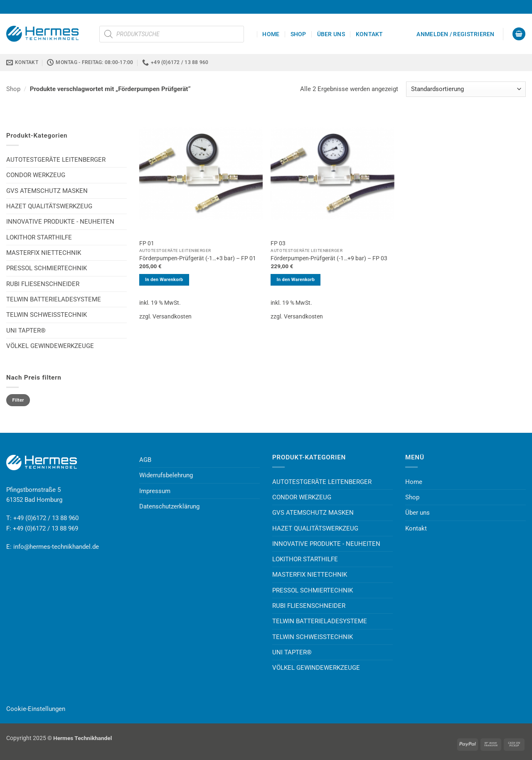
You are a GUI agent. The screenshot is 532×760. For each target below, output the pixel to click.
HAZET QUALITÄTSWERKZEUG (49, 206)
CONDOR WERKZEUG (36, 175)
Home (271, 34)
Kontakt (369, 34)
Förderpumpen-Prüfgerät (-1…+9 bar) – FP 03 (329, 258)
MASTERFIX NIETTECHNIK (44, 253)
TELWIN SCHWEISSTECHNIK (47, 315)
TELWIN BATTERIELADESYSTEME (54, 299)
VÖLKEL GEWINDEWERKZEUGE (50, 346)
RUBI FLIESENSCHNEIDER (43, 284)
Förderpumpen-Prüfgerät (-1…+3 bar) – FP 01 (198, 258)
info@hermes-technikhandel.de (56, 547)
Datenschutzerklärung (169, 506)
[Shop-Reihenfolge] (466, 89)
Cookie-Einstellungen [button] (36, 709)
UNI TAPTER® (26, 331)
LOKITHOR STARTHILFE (39, 237)
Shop (298, 34)
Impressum (155, 491)
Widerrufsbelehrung (166, 475)
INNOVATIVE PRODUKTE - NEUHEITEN (60, 222)
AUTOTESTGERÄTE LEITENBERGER (56, 160)
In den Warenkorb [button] (164, 280)
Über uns (331, 34)
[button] (455, 34)
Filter (18, 400)
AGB (145, 460)
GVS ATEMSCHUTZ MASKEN (47, 191)
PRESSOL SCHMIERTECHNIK (47, 268)
